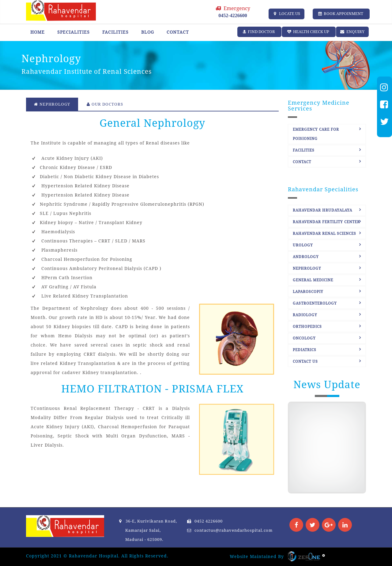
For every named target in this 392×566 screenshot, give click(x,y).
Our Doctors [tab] (105, 104)
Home (38, 32)
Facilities (115, 32)
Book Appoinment (341, 14)
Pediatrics (305, 350)
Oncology (304, 338)
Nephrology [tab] (52, 104)
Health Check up (309, 32)
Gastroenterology (315, 303)
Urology (303, 245)
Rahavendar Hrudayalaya (322, 210)
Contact (178, 32)
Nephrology (307, 268)
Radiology (305, 315)
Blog (148, 32)
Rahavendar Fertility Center (326, 222)
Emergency (233, 12)
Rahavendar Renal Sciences (324, 234)
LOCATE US (286, 14)
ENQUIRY (352, 32)
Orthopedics (307, 327)
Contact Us (305, 362)
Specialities (73, 32)
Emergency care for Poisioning (316, 134)
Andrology (306, 257)
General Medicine (313, 280)
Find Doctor (259, 32)
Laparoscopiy (308, 292)
